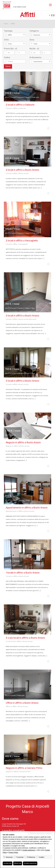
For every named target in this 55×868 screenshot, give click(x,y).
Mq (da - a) (34, 49)
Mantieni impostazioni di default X (41, 833)
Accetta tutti (7, 863)
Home (6, 24)
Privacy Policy (13, 852)
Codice (7, 58)
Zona (32, 40)
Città (6, 40)
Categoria (34, 31)
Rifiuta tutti (18, 863)
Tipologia (8, 31)
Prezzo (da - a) (10, 49)
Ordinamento (35, 58)
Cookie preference (29, 850)
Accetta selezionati (30, 863)
